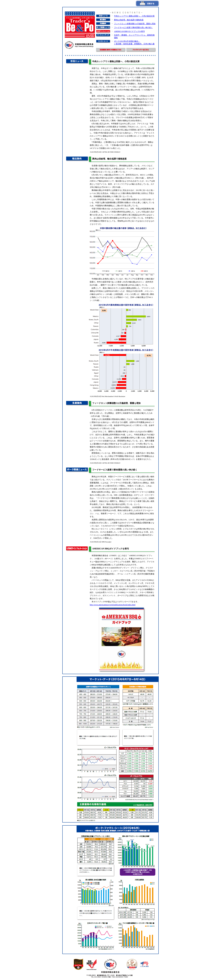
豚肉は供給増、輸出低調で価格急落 (129, 20)
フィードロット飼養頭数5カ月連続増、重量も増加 (135, 24)
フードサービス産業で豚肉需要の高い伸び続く (133, 28)
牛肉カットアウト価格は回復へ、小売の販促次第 (134, 16)
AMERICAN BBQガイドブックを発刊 (129, 31)
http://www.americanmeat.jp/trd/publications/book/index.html (113, 605)
